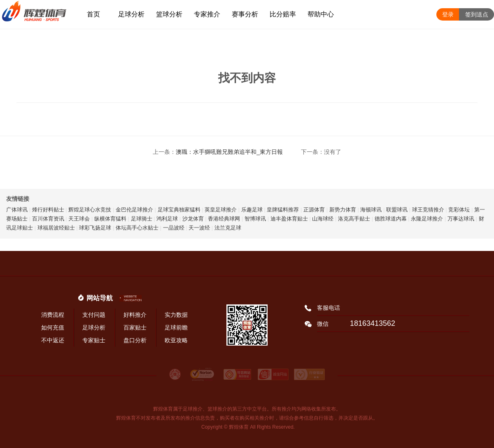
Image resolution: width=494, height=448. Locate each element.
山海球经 (323, 219)
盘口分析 (135, 340)
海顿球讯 (371, 210)
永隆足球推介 (427, 219)
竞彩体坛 (459, 210)
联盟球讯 (397, 210)
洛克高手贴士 (354, 219)
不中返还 (53, 340)
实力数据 (176, 315)
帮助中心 (321, 14)
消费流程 (53, 315)
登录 (448, 14)
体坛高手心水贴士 (137, 228)
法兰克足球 (228, 228)
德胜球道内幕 (391, 219)
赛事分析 (245, 14)
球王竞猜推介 (428, 210)
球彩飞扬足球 (95, 228)
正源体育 (314, 210)
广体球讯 (17, 210)
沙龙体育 (193, 219)
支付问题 (94, 315)
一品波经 (174, 228)
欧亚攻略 (176, 340)
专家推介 (207, 14)
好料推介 (135, 315)
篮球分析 (169, 14)
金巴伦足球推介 (134, 210)
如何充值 (53, 327)
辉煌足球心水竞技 (90, 210)
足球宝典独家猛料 (179, 210)
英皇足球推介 (221, 210)
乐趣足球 (252, 210)
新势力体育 (343, 210)
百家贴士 (135, 327)
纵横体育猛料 (110, 219)
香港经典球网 (224, 219)
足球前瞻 (176, 327)
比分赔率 (283, 14)
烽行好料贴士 (48, 210)
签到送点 (477, 14)
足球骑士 (142, 219)
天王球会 (79, 219)
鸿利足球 (167, 219)
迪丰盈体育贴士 (289, 219)
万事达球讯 (461, 219)
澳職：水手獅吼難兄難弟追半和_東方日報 (229, 152)
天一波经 (199, 228)
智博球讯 (255, 219)
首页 (93, 14)
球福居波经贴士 (56, 228)
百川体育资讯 (48, 219)
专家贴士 (94, 340)
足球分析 (131, 14)
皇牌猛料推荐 (283, 210)
